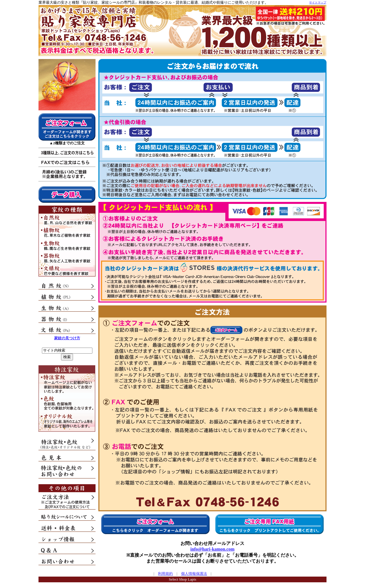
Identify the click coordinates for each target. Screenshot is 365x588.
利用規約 (165, 574)
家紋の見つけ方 (67, 338)
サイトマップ (318, 2)
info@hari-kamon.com (213, 549)
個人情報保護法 (194, 574)
